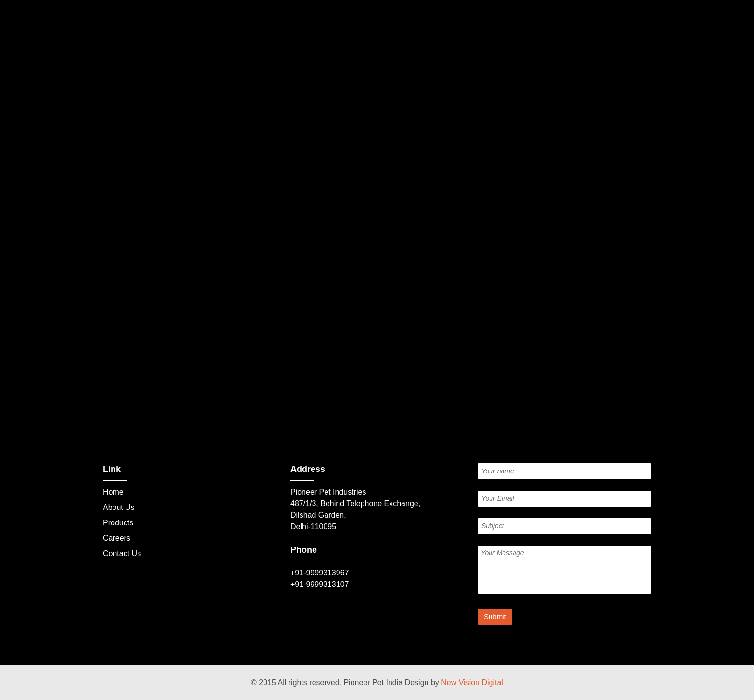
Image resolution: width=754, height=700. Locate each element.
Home (113, 492)
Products (118, 523)
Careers (117, 538)
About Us (119, 507)
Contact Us (122, 554)
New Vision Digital (472, 682)
